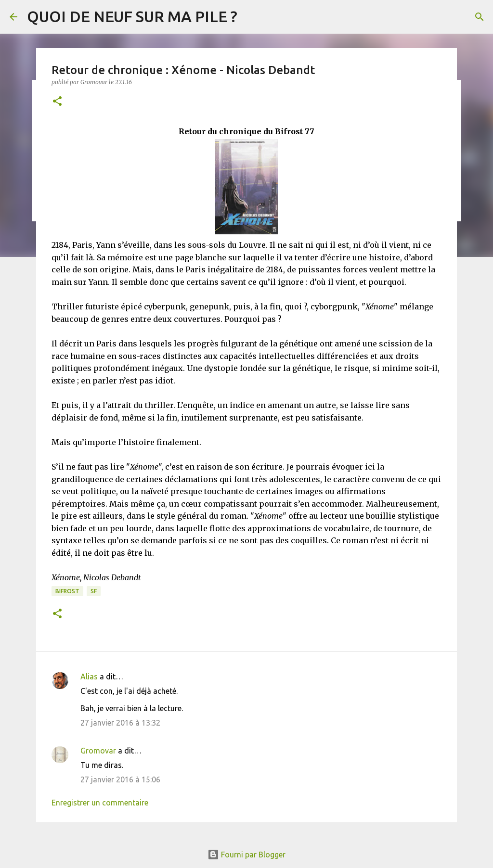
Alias (89, 677)
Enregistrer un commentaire (100, 803)
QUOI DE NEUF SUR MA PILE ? (132, 16)
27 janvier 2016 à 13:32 (120, 723)
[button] (57, 102)
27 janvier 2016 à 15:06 (120, 779)
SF (94, 591)
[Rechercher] (480, 17)
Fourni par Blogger (246, 855)
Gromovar (98, 751)
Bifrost (67, 591)
